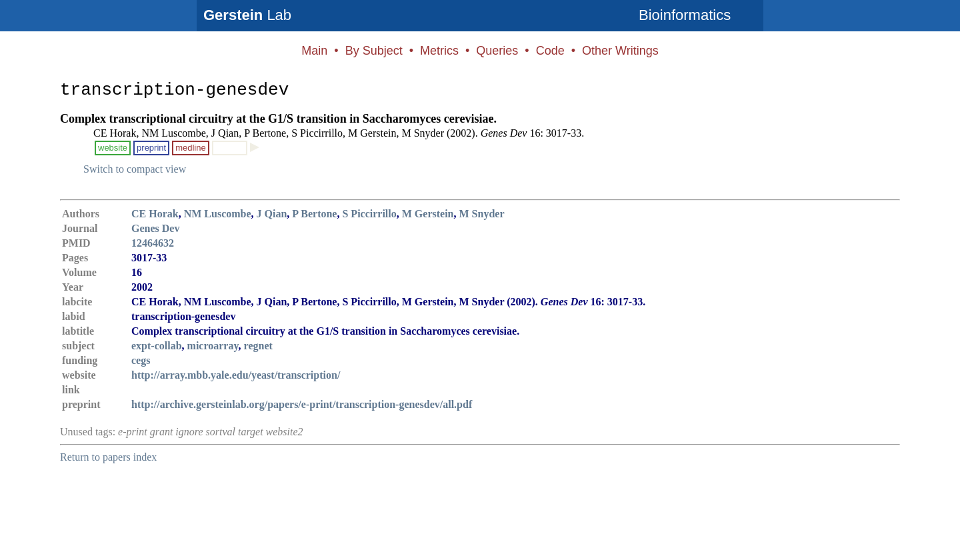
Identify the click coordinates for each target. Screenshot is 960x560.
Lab (247, 15)
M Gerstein (428, 214)
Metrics (439, 51)
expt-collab (157, 346)
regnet (258, 346)
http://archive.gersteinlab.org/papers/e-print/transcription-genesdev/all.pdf (302, 404)
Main (314, 51)
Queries (497, 51)
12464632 (153, 243)
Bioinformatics (685, 15)
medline (191, 148)
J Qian (272, 214)
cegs (141, 360)
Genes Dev (155, 228)
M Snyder (482, 214)
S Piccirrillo (369, 214)
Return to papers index (108, 457)
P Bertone (314, 214)
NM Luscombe (218, 214)
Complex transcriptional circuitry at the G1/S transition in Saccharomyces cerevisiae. (278, 119)
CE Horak (155, 214)
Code (550, 51)
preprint (151, 148)
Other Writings (620, 51)
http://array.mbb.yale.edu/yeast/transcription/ (236, 375)
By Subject (374, 51)
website (113, 148)
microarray (213, 346)
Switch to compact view (135, 169)
